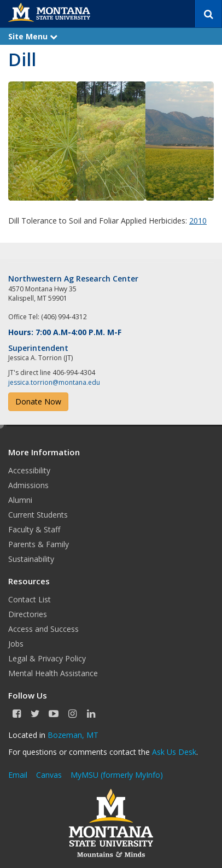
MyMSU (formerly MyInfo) (117, 775)
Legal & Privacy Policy (47, 658)
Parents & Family (39, 544)
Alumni (20, 500)
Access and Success (43, 629)
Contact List (30, 599)
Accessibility (29, 470)
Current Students (38, 515)
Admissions (28, 485)
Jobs (16, 644)
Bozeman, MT (73, 735)
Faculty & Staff (34, 529)
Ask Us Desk (174, 752)
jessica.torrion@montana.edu (54, 382)
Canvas (49, 775)
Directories (28, 614)
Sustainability (31, 559)
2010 (198, 221)
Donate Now (38, 401)
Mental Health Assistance (53, 673)
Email (18, 775)
